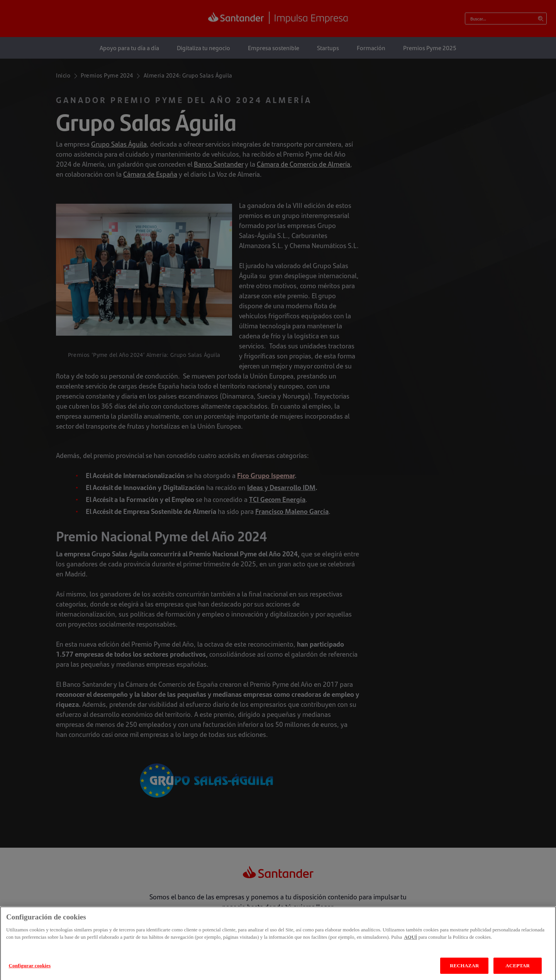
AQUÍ (410, 943)
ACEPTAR (518, 971)
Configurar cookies (30, 971)
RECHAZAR (464, 971)
